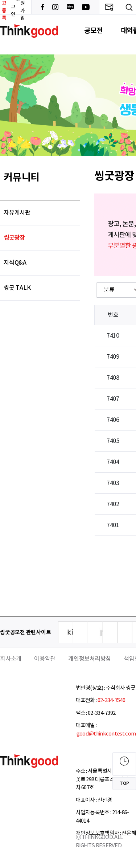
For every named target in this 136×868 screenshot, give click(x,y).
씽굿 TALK (17, 288)
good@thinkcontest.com (106, 734)
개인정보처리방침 (90, 659)
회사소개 (11, 659)
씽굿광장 (14, 238)
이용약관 (45, 659)
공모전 (93, 31)
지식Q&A (15, 263)
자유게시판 (17, 213)
